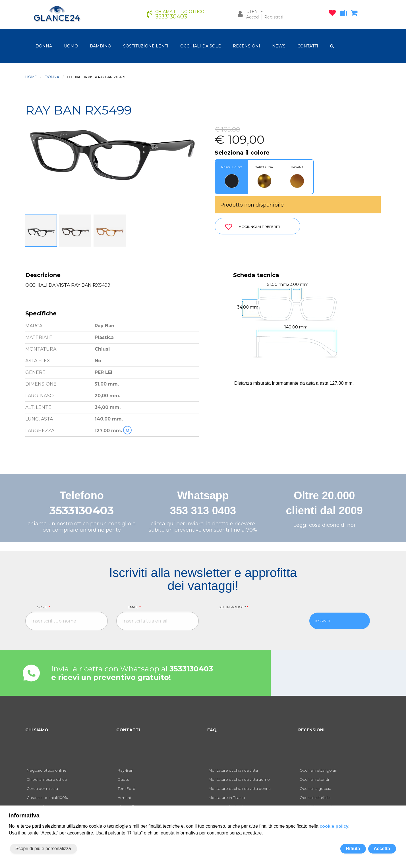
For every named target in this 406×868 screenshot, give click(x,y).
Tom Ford (127, 789)
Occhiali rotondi (314, 779)
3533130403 (82, 510)
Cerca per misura (42, 789)
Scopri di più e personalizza (43, 849)
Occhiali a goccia (315, 789)
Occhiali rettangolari (318, 770)
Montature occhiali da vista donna (240, 789)
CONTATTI (308, 46)
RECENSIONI (246, 46)
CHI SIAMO (37, 730)
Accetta (382, 849)
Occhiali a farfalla (315, 798)
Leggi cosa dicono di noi (324, 525)
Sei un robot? (233, 607)
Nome (43, 607)
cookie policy (334, 826)
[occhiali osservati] (334, 14)
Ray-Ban (126, 770)
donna (44, 46)
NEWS (279, 46)
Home (31, 77)
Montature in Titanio (227, 798)
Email (134, 607)
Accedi (253, 17)
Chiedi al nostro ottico (47, 779)
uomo (71, 46)
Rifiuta (353, 849)
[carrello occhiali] (356, 14)
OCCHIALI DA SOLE (201, 46)
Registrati (274, 17)
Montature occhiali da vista (233, 770)
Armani (124, 798)
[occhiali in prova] (345, 14)
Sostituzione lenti (146, 46)
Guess (123, 779)
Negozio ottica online (47, 770)
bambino (101, 46)
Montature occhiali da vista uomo (239, 779)
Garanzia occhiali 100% (47, 798)
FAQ (212, 730)
